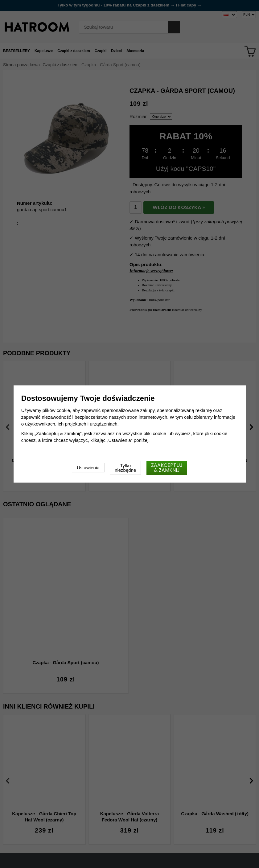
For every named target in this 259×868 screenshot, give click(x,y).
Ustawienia (88, 468)
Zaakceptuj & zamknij (167, 468)
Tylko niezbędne (125, 468)
